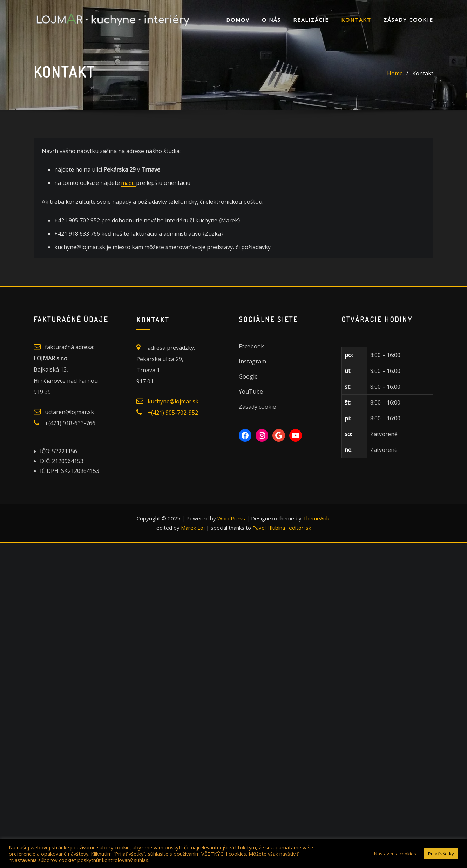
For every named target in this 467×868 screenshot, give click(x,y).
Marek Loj (193, 527)
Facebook (251, 346)
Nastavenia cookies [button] (395, 854)
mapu (128, 182)
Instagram (252, 361)
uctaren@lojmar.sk (69, 412)
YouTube (251, 391)
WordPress (231, 518)
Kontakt (356, 20)
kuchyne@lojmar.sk (173, 401)
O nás (271, 20)
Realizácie (311, 20)
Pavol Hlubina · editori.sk (282, 527)
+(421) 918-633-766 (70, 423)
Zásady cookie (408, 20)
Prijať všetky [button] (441, 854)
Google (248, 376)
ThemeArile (317, 518)
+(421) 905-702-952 (173, 412)
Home (395, 73)
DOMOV (238, 20)
